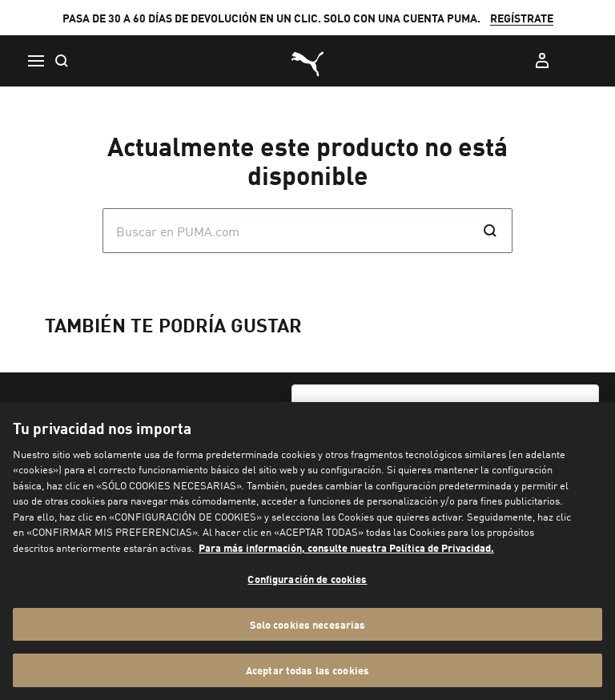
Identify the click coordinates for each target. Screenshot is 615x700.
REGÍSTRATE (522, 18)
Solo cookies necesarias (308, 624)
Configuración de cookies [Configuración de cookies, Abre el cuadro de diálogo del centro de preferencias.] (307, 579)
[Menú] (35, 61)
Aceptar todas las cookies (307, 670)
